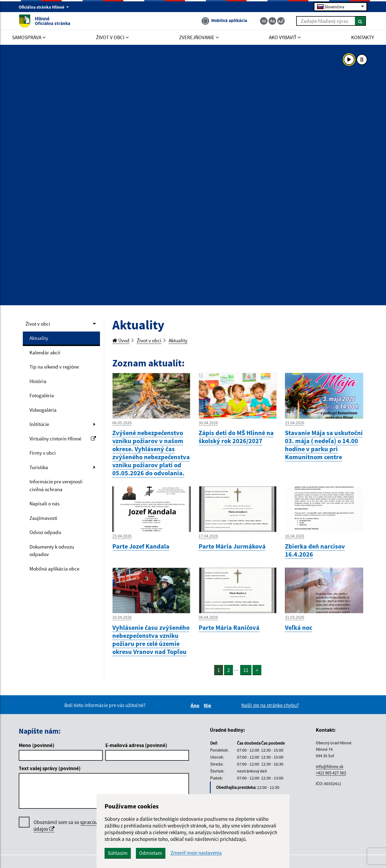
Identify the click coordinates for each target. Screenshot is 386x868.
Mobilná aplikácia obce (54, 569)
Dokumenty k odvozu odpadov (52, 551)
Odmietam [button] (151, 853)
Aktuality (39, 338)
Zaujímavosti (43, 518)
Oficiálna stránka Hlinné (44, 7)
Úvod (121, 340)
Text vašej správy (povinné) (50, 768)
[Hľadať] (360, 21)
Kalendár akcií (45, 352)
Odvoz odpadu (45, 532)
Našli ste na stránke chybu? (270, 705)
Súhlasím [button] (118, 853)
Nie (208, 705)
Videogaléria (43, 410)
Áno (196, 705)
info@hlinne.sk (330, 766)
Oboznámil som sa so (82, 826)
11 (246, 670)
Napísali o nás (44, 503)
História (38, 381)
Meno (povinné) (37, 745)
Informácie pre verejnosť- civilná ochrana (56, 485)
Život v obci (38, 324)
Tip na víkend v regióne (54, 367)
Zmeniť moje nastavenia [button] (196, 853)
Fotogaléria (42, 395)
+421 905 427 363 (331, 773)
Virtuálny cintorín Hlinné (63, 439)
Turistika (39, 467)
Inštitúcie (39, 424)
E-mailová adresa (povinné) (136, 745)
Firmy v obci (43, 453)
